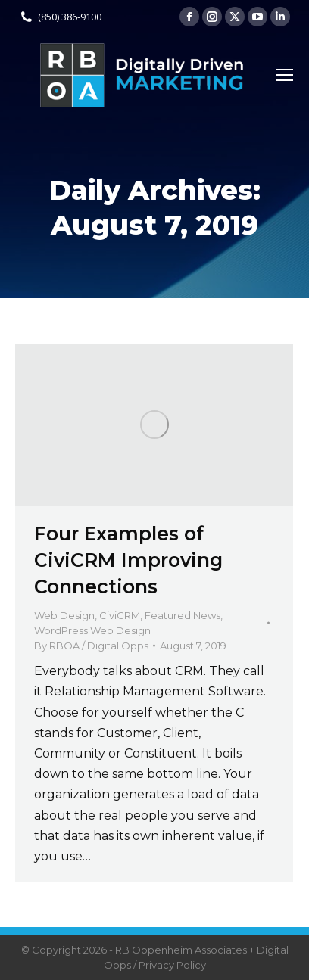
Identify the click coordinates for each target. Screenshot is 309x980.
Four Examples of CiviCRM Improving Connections (128, 560)
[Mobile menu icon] (285, 75)
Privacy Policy (172, 965)
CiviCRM (120, 615)
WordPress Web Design (92, 630)
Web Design (64, 615)
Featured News (183, 615)
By (91, 646)
